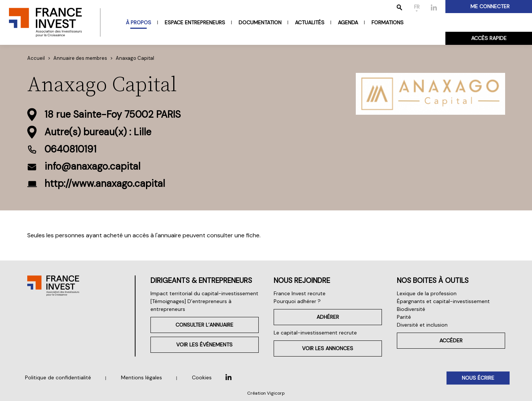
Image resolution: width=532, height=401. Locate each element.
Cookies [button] (202, 377)
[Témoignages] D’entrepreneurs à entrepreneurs (191, 305)
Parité (404, 317)
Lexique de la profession (427, 293)
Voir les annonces (328, 348)
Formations (388, 22)
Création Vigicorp (266, 393)
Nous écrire (478, 378)
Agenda (348, 22)
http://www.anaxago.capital (105, 183)
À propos (139, 22)
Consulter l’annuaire (204, 325)
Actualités (310, 22)
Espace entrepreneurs (195, 22)
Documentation (260, 22)
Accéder (451, 340)
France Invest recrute (300, 293)
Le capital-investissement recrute (315, 333)
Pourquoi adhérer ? (297, 301)
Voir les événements (204, 345)
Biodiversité (411, 309)
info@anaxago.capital (92, 166)
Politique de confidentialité (58, 377)
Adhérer (328, 317)
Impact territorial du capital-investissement (204, 293)
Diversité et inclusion (422, 325)
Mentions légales (141, 377)
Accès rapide (489, 38)
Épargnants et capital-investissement (443, 301)
